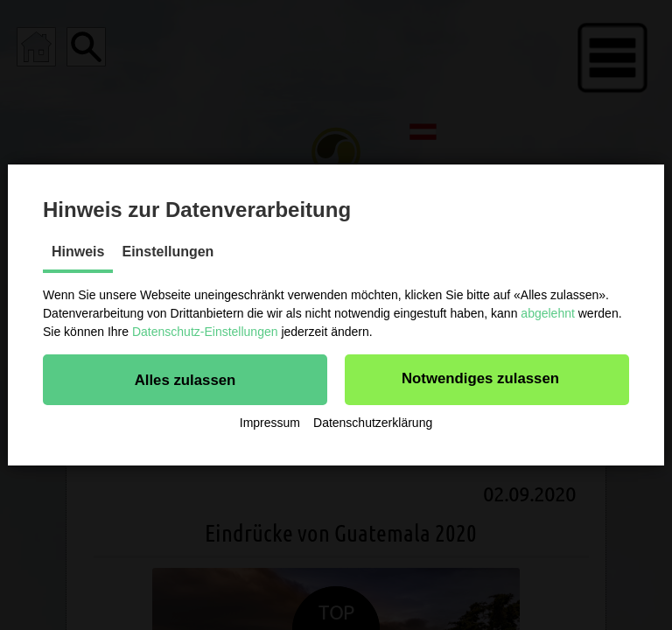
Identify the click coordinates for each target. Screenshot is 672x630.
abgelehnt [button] (548, 313)
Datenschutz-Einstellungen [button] (205, 332)
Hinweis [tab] (78, 252)
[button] (185, 380)
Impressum (270, 423)
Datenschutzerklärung (373, 423)
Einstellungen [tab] (168, 252)
